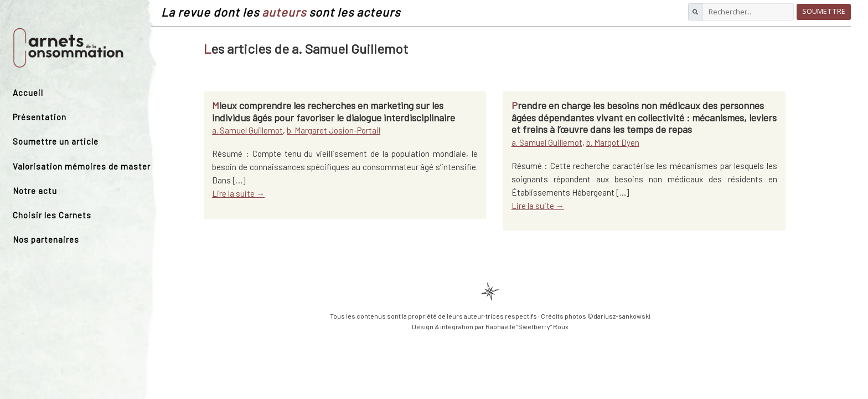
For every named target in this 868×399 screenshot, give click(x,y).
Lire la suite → (238, 193)
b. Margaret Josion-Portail (334, 130)
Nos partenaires (46, 239)
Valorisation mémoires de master (82, 166)
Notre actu (35, 191)
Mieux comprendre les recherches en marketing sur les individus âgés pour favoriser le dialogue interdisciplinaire (334, 111)
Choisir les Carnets (52, 215)
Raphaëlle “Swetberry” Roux (527, 326)
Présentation (40, 117)
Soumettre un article (56, 141)
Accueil (28, 93)
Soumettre (824, 11)
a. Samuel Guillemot (247, 130)
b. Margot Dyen (613, 142)
